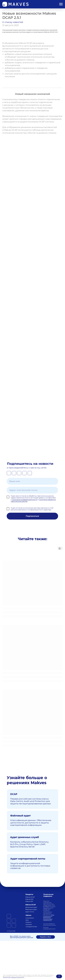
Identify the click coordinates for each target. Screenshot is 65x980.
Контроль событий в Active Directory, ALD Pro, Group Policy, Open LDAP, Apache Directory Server (29, 844)
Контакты (29, 924)
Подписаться (32, 516)
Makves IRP (29, 901)
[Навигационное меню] (61, 4)
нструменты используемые (47, 918)
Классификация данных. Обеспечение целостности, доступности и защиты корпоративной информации (31, 823)
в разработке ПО (48, 920)
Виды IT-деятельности (49, 915)
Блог (27, 920)
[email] (32, 490)
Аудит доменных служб (25, 837)
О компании (30, 918)
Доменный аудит (31, 907)
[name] (32, 481)
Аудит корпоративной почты (28, 859)
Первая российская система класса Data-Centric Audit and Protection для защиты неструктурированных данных (31, 801)
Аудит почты (30, 912)
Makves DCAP (30, 897)
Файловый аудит (20, 816)
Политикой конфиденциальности (14, 978)
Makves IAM (29, 899)
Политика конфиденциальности (49, 928)
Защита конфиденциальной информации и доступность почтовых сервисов (30, 866)
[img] (12, 894)
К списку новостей (13, 22)
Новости (29, 922)
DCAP (14, 794)
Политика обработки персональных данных (49, 924)
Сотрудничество (31, 927)
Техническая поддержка (48, 895)
